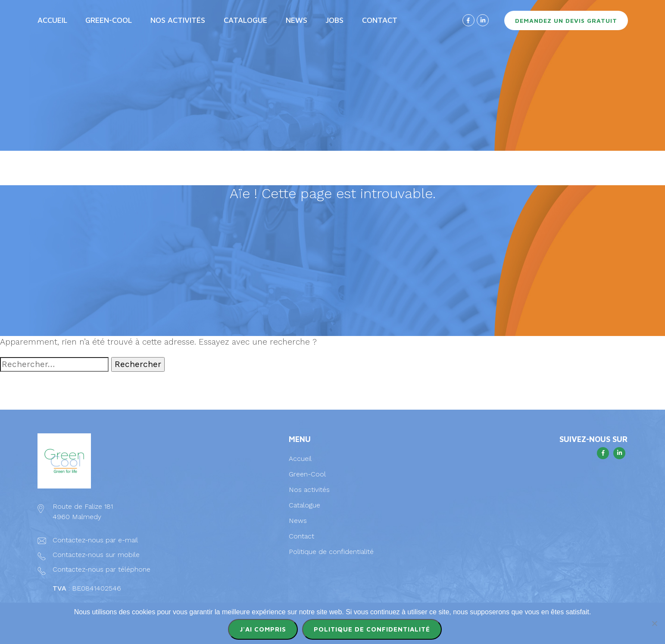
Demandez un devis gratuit (566, 20)
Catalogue (245, 20)
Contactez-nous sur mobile (96, 555)
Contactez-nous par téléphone (101, 569)
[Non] (654, 623)
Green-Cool (109, 20)
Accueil (52, 20)
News (297, 20)
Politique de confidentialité (331, 552)
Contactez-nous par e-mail (95, 540)
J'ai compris (263, 629)
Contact (380, 20)
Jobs (334, 20)
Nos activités (178, 20)
